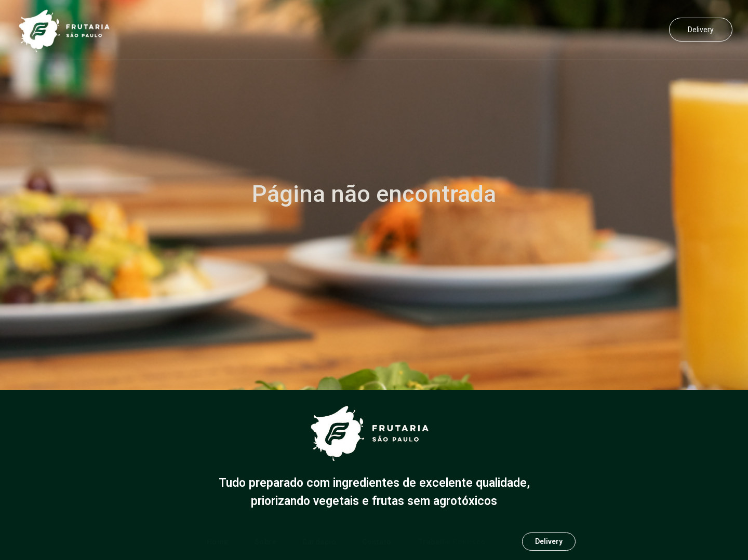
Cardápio (478, 30)
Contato (536, 30)
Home (377, 30)
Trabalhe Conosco (610, 30)
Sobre (425, 30)
